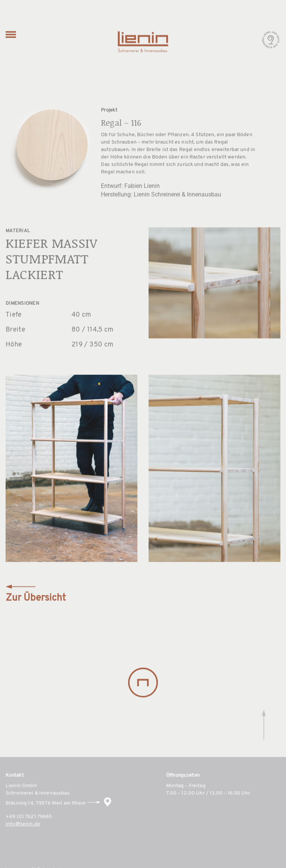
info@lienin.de (23, 835)
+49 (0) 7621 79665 (29, 828)
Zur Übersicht (36, 605)
